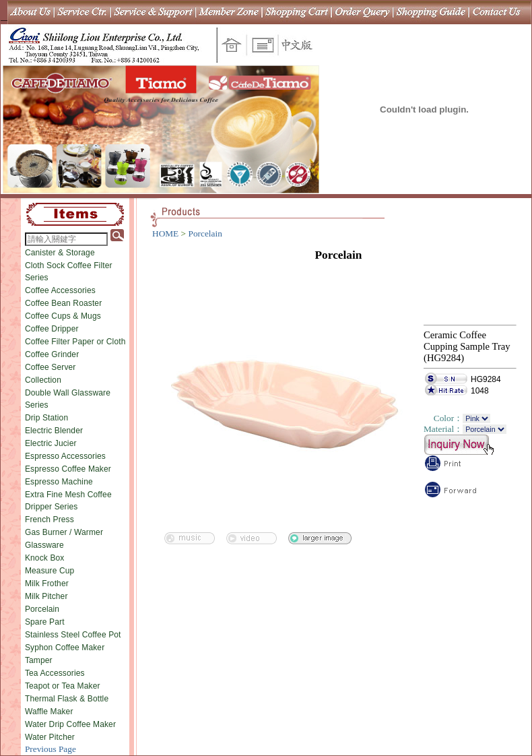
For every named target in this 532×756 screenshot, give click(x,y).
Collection (43, 380)
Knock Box (45, 558)
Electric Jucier (51, 443)
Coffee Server (51, 367)
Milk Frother (47, 584)
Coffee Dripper (52, 329)
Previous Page (51, 749)
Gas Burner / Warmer (64, 532)
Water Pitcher (50, 737)
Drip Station (46, 418)
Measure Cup (50, 571)
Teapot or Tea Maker (63, 686)
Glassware (44, 545)
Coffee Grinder (52, 354)
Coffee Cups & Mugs (63, 316)
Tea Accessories (55, 673)
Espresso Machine (59, 482)
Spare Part (45, 622)
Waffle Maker (49, 712)
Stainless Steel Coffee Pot (73, 635)
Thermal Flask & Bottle (67, 699)
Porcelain (42, 609)
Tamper (39, 660)
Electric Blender (54, 431)
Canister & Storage (60, 253)
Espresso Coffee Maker (68, 469)
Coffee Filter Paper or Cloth (75, 342)
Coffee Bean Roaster (63, 303)
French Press (49, 519)
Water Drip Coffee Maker (70, 724)
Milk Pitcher (46, 596)
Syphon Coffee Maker (65, 648)
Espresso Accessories (65, 456)
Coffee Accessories (60, 290)
